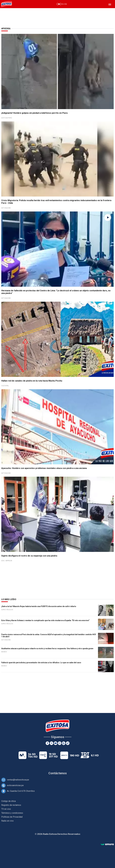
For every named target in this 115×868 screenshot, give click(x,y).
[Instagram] (60, 743)
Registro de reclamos (11, 805)
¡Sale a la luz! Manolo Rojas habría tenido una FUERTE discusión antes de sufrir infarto (39, 606)
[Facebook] (47, 743)
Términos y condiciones (12, 813)
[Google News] (64, 743)
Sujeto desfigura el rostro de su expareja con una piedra (29, 556)
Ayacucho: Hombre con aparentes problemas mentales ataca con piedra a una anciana (44, 468)
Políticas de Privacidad (12, 817)
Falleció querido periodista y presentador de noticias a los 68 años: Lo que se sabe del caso (41, 663)
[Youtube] (56, 743)
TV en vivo (6, 809)
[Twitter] (51, 743)
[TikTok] (68, 743)
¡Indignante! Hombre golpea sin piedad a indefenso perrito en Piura (34, 113)
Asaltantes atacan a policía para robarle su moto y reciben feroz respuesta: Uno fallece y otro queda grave (47, 649)
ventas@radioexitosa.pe (18, 780)
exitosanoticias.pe (15, 785)
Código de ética (9, 801)
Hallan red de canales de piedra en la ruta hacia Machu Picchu (32, 381)
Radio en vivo (7, 821)
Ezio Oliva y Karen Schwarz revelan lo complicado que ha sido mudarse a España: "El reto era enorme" (45, 620)
